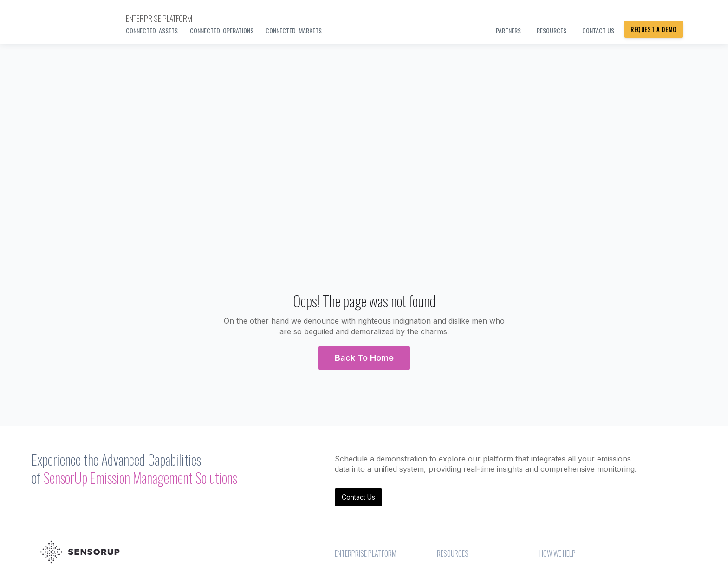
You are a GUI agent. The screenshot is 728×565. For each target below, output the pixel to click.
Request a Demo (654, 29)
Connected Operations (222, 30)
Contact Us (358, 497)
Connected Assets (152, 30)
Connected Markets (294, 30)
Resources (552, 30)
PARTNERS (508, 30)
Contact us (598, 30)
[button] (364, 358)
